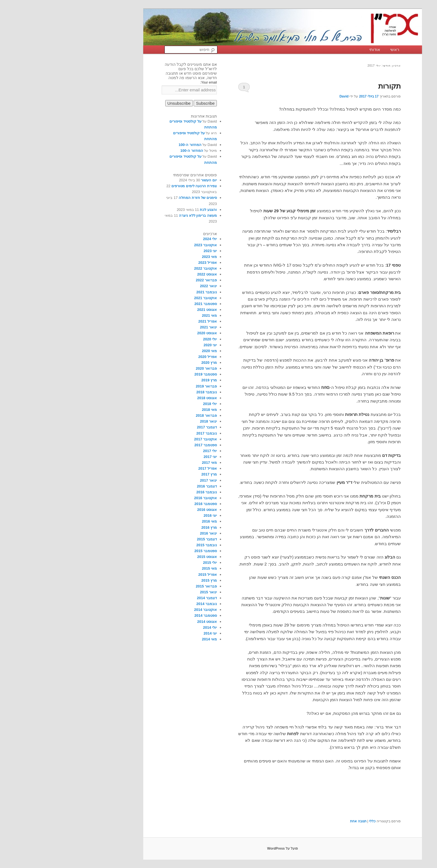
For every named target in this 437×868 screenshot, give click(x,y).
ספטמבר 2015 (141, 551)
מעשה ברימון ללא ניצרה (134, 215)
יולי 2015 (146, 563)
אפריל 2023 (143, 263)
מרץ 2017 (145, 474)
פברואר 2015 (142, 586)
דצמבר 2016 (143, 486)
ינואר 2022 (144, 286)
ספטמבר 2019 (141, 374)
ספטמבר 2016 (141, 504)
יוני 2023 (146, 251)
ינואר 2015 (144, 592)
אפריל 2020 (143, 357)
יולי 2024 (146, 239)
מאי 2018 (145, 410)
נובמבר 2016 (142, 492)
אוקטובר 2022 (141, 268)
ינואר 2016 (144, 533)
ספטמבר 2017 (141, 445)
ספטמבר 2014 (141, 615)
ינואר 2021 (144, 327)
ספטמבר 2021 (141, 304)
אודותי (311, 49)
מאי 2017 (145, 463)
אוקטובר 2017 (141, 439)
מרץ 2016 (145, 527)
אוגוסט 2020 (143, 333)
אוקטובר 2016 (141, 498)
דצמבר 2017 (143, 427)
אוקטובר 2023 (141, 245)
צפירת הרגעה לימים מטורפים (130, 186)
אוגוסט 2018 (143, 398)
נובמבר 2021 (142, 292)
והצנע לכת (144, 210)
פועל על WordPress (219, 849)
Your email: (144, 82)
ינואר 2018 (144, 421)
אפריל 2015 (143, 575)
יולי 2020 (146, 339)
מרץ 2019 (145, 380)
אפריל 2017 (143, 468)
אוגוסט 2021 (143, 310)
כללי (308, 821)
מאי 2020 (145, 351)
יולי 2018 (146, 404)
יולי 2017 (146, 451)
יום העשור (145, 180)
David (280, 96)
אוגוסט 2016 (143, 510)
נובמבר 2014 (142, 604)
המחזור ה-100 (126, 145)
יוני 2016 (146, 515)
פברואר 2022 (142, 280)
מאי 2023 (145, 257)
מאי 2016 (145, 521)
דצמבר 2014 (143, 598)
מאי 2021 (145, 315)
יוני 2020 (146, 345)
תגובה (294, 821)
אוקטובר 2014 (141, 610)
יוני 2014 (146, 633)
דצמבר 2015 (143, 539)
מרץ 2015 (145, 580)
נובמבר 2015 (142, 545)
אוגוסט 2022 (143, 274)
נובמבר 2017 (142, 433)
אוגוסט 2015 (143, 557)
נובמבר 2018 (142, 392)
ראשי (331, 49)
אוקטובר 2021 (141, 298)
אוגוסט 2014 (143, 622)
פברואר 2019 (142, 386)
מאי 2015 (145, 568)
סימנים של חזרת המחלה (134, 198)
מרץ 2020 (145, 363)
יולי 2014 (146, 627)
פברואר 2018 (142, 415)
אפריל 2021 (143, 321)
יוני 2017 (146, 457)
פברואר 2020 (142, 368)
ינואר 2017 (144, 480)
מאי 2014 (145, 639)
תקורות (325, 86)
